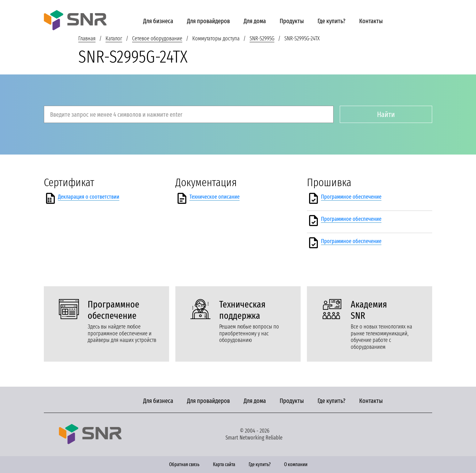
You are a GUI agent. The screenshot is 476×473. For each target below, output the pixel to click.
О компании (296, 464)
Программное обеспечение (351, 197)
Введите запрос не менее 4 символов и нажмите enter (116, 114)
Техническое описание (215, 197)
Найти (386, 114)
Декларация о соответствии (89, 197)
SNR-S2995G (262, 38)
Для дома (255, 21)
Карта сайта (224, 464)
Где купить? (331, 21)
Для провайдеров (208, 21)
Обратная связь (184, 464)
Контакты (371, 21)
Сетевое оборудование (157, 38)
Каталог (114, 38)
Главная (87, 38)
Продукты (292, 21)
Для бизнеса (158, 21)
